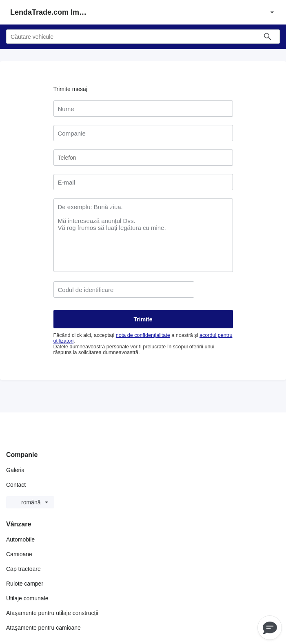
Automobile (20, 539)
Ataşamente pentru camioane (43, 628)
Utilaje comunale (27, 598)
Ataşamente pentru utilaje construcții (52, 613)
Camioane (19, 554)
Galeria (15, 470)
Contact (16, 485)
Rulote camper (25, 584)
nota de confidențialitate (143, 335)
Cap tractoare (23, 569)
